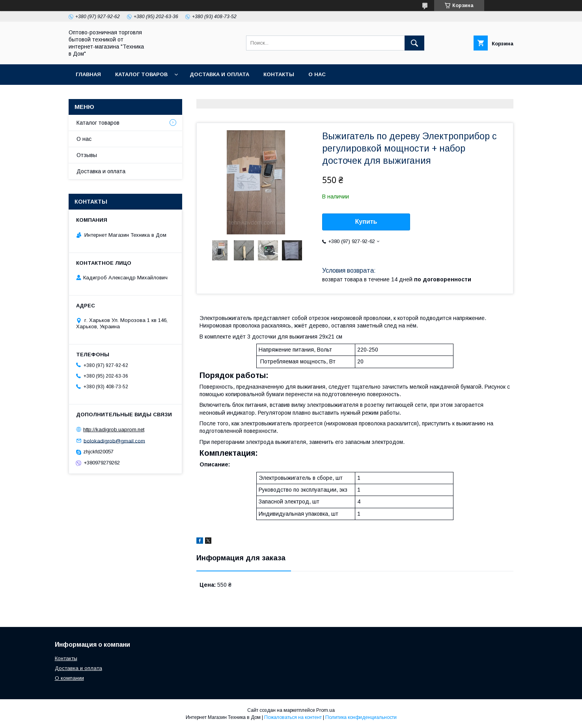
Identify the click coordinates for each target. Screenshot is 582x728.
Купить (366, 222)
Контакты (279, 74)
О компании (69, 678)
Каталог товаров (141, 74)
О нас (317, 74)
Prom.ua (326, 710)
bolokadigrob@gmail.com (114, 441)
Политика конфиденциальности (361, 717)
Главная (88, 74)
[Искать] (414, 43)
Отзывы (87, 155)
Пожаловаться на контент (293, 717)
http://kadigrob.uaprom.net (114, 430)
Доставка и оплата (219, 74)
